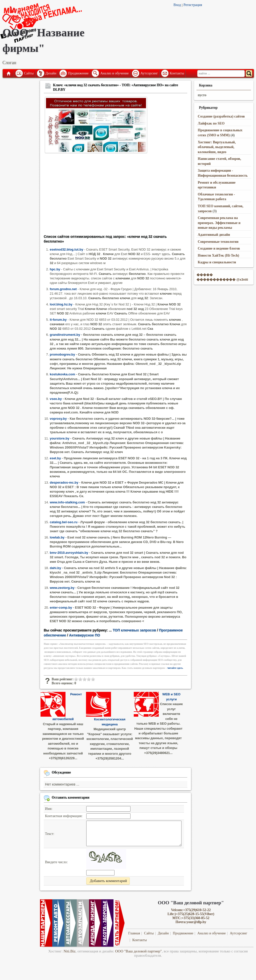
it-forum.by (58, 320)
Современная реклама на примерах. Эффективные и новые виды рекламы (219, 223)
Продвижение (78, 73)
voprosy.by (58, 419)
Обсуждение (61, 772)
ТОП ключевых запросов (134, 630)
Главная (8, 73)
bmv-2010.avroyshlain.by (69, 553)
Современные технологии (218, 242)
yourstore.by (59, 438)
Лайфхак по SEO (211, 123)
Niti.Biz (69, 951)
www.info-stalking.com (67, 502)
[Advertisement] (115, 195)
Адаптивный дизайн (214, 235)
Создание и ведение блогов (219, 248)
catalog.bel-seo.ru (64, 522)
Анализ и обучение (114, 73)
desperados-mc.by (64, 482)
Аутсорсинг (149, 73)
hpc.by (55, 269)
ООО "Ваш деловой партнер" (139, 951)
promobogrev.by (62, 354)
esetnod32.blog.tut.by (66, 249)
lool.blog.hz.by (61, 304)
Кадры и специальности (217, 262)
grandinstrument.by (65, 335)
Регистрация (193, 5)
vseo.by (56, 399)
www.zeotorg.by (62, 588)
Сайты (29, 73)
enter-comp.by (61, 608)
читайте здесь (175, 668)
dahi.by (55, 568)
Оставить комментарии (71, 797)
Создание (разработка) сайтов (221, 116)
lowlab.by (57, 537)
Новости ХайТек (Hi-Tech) (218, 255)
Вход (177, 5)
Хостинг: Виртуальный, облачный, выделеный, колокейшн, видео (217, 147)
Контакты (177, 73)
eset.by (55, 458)
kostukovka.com (62, 374)
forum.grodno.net (63, 289)
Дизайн (51, 73)
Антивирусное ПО (84, 635)
